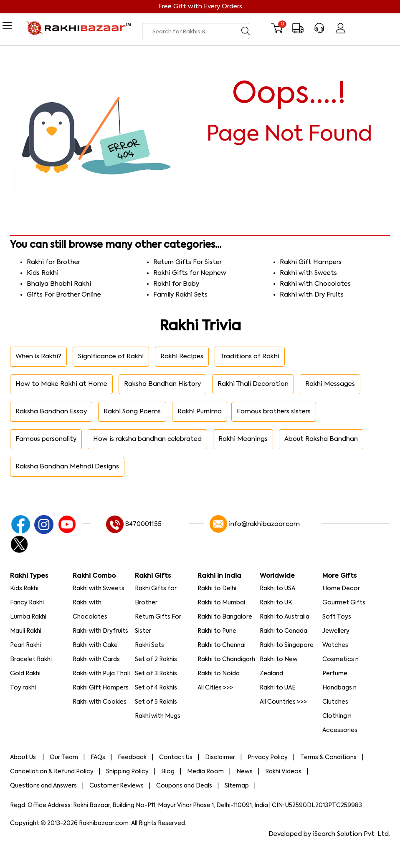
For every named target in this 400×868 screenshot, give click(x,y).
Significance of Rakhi (111, 356)
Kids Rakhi (43, 273)
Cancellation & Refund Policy (52, 772)
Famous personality (46, 439)
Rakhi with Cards (96, 659)
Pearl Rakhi (25, 645)
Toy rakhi (23, 688)
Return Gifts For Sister (187, 262)
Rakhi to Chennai (222, 645)
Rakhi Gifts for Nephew (190, 273)
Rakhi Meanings (243, 439)
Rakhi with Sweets (308, 273)
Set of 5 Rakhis (156, 702)
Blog (168, 772)
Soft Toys (337, 617)
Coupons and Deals (184, 786)
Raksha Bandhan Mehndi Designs (67, 467)
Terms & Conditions (328, 757)
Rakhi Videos (283, 772)
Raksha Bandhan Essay (51, 411)
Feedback (132, 757)
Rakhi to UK (276, 603)
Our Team (64, 757)
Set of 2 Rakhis (156, 659)
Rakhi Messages (330, 384)
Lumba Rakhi (28, 617)
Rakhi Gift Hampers (311, 262)
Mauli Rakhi (26, 631)
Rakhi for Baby (176, 284)
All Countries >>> (283, 702)
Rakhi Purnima (200, 411)
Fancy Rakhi (27, 603)
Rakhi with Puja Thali (101, 674)
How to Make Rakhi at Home (61, 384)
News (244, 772)
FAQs (98, 757)
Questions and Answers (43, 786)
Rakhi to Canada (284, 631)
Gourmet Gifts (344, 603)
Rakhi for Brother (53, 262)
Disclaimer (220, 757)
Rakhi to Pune (217, 631)
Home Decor (341, 589)
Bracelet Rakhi (31, 659)
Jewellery (336, 631)
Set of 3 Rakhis (156, 674)
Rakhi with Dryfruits (100, 631)
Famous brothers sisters (274, 411)
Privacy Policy (268, 757)
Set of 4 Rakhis (156, 688)
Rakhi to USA (277, 589)
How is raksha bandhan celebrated (147, 439)
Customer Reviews (116, 786)
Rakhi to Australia (285, 617)
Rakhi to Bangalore (225, 617)
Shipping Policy (127, 772)
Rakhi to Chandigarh (226, 659)
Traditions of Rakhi (250, 356)
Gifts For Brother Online (64, 295)
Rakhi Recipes (182, 356)
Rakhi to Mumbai (221, 603)
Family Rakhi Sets (180, 295)
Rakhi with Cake (95, 645)
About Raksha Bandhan (321, 439)
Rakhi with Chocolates (315, 284)
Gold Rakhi (25, 674)
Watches (335, 645)
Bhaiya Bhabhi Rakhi (59, 284)
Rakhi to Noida (219, 674)
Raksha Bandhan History (162, 384)
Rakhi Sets (149, 645)
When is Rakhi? (38, 356)
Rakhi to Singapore (287, 645)
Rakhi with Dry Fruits (312, 295)
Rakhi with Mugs (158, 716)
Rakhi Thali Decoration (253, 384)
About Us (24, 757)
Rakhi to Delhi (217, 589)
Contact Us (176, 757)
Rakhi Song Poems (132, 411)
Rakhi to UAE (278, 688)
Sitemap (237, 786)
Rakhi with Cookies (100, 702)
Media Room (205, 772)
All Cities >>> (215, 688)
